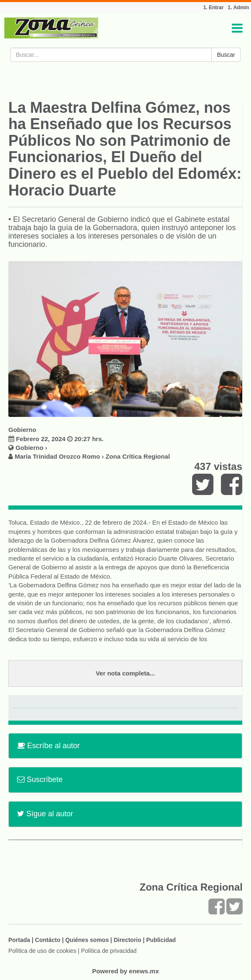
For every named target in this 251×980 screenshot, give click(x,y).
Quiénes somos (87, 940)
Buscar (226, 55)
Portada (19, 940)
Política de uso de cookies (42, 951)
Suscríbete (40, 779)
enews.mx (144, 971)
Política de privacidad (109, 951)
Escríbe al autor (48, 746)
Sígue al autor (45, 814)
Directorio (127, 940)
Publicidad (161, 940)
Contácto (48, 940)
